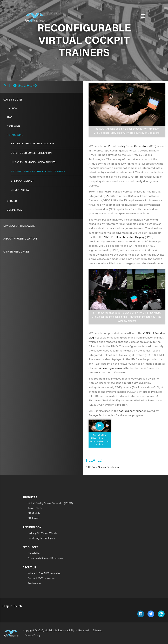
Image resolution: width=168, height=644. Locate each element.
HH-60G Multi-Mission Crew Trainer (33, 162)
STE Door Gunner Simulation (102, 467)
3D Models (34, 513)
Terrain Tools (35, 509)
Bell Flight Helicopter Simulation (33, 144)
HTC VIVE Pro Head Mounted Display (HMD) (126, 237)
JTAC (10, 117)
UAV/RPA (12, 109)
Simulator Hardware (19, 226)
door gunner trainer (131, 411)
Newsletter (34, 554)
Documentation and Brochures (45, 559)
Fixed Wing (13, 126)
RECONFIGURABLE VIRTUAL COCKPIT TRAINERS (38, 172)
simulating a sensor (111, 368)
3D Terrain (33, 518)
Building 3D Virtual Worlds (42, 533)
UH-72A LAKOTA (20, 190)
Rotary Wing (15, 135)
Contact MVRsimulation (41, 579)
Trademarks (34, 584)
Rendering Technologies (41, 538)
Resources (24, 86)
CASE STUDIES (13, 100)
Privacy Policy (32, 636)
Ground (12, 201)
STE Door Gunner (22, 181)
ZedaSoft (112, 196)
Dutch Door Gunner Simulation (31, 153)
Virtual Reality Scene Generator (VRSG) (132, 146)
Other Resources (16, 252)
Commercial (14, 210)
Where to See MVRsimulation (44, 574)
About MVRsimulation (20, 239)
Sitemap (98, 631)
